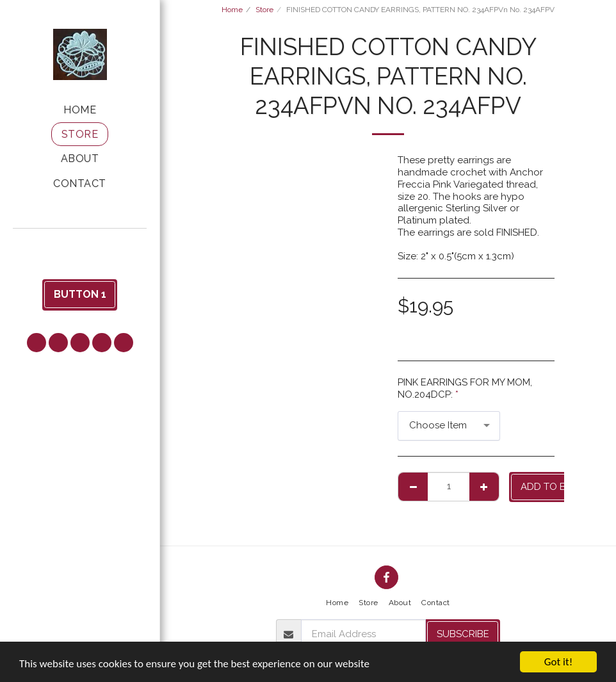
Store (264, 10)
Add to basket (558, 487)
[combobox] (449, 426)
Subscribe (463, 634)
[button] (80, 246)
